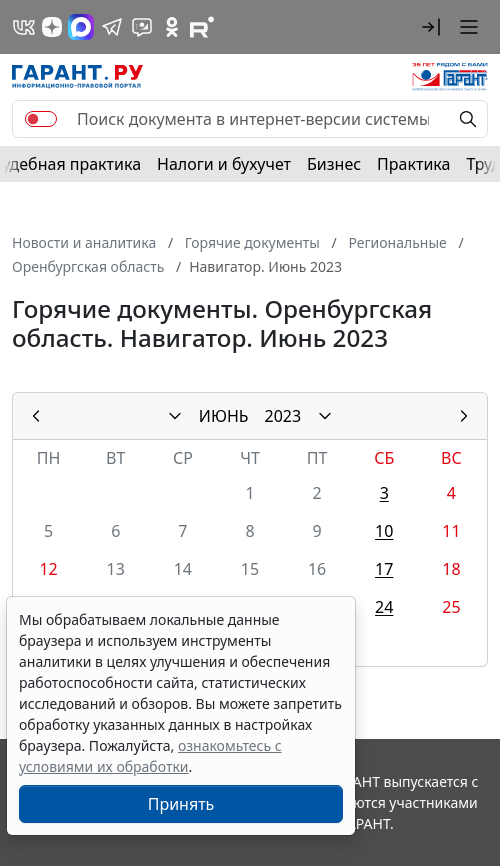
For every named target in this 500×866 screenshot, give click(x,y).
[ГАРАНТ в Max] (81, 27)
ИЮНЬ (224, 416)
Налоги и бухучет (224, 164)
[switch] (41, 119)
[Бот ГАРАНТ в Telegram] (142, 27)
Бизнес (334, 164)
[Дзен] (52, 27)
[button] (431, 27)
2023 (283, 416)
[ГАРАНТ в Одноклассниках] (172, 27)
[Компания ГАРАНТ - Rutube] (202, 27)
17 (384, 569)
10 (384, 531)
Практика (413, 164)
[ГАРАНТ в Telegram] (112, 27)
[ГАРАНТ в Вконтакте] (24, 27)
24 (384, 607)
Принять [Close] (181, 804)
